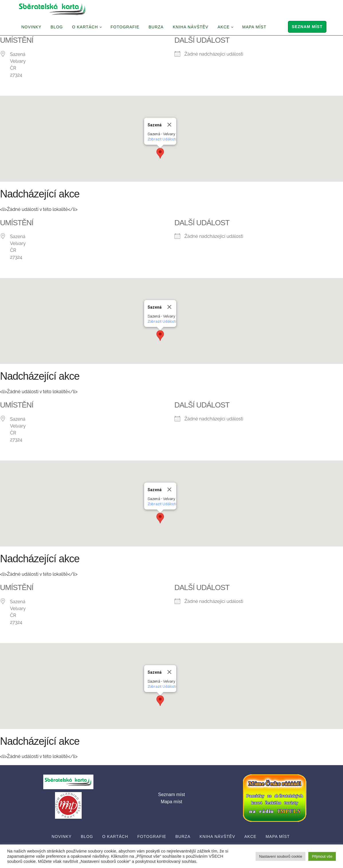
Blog (57, 27)
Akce (224, 27)
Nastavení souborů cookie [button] (281, 856)
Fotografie (125, 27)
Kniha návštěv (191, 27)
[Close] (169, 125)
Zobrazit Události (162, 139)
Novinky (32, 27)
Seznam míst (307, 27)
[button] (160, 153)
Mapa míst (254, 27)
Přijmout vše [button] (322, 856)
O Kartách (85, 27)
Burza (156, 27)
